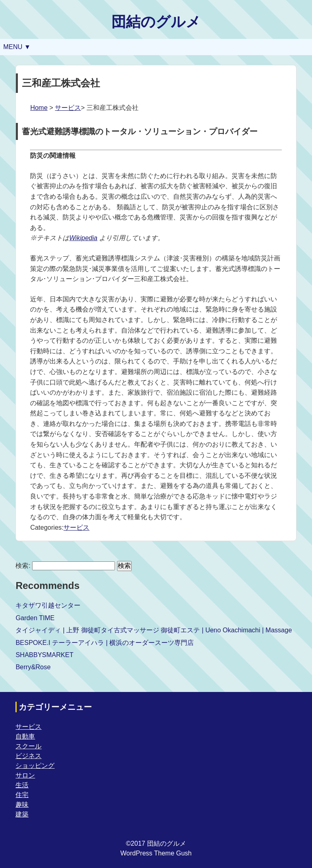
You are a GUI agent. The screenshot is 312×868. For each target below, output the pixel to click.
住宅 (22, 795)
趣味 (22, 805)
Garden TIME (35, 618)
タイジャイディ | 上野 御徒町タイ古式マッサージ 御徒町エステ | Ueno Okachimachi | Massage (154, 630)
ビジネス (28, 756)
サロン (25, 775)
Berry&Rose (33, 667)
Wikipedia (83, 238)
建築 (22, 814)
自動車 (25, 736)
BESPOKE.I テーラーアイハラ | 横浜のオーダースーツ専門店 (105, 643)
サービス (68, 108)
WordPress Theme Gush (156, 853)
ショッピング (35, 766)
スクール (28, 746)
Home (39, 108)
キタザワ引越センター (48, 605)
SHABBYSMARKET (44, 655)
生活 (22, 785)
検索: (23, 566)
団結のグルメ (156, 22)
